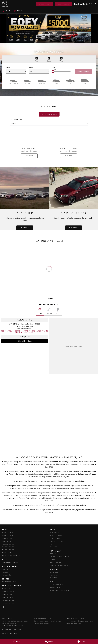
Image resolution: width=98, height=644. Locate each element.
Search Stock (44, 4)
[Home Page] (5, 4)
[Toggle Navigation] (95, 11)
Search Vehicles (83, 72)
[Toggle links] (9, 634)
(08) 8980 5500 (27, 326)
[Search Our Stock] (74, 199)
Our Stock (55, 533)
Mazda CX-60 (8, 544)
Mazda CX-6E (8, 541)
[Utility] (70, 81)
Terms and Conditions (60, 590)
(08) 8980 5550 (76, 623)
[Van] (85, 81)
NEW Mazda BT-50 (10, 562)
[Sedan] (28, 81)
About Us (54, 575)
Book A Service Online (60, 557)
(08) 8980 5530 (44, 623)
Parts (53, 560)
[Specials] (82, 642)
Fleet (52, 544)
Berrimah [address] (49, 299)
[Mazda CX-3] (29, 143)
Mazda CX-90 (8, 553)
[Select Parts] (58, 312)
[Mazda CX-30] (69, 143)
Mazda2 (6, 569)
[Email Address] (24, 332)
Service (53, 554)
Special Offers (56, 536)
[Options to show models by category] (49, 123)
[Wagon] (42, 81)
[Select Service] (49, 312)
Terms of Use (56, 587)
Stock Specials (57, 541)
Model (39, 70)
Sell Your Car (64, 4)
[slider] (53, 71)
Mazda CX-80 (8, 550)
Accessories (56, 562)
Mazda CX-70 (8, 547)
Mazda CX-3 (8, 533)
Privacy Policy (57, 585)
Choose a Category (49, 122)
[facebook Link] (4, 607)
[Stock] (16, 642)
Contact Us (55, 572)
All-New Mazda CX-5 (11, 555)
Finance (54, 547)
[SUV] (56, 81)
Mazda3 (6, 572)
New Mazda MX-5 (10, 582)
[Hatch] (13, 81)
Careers (54, 578)
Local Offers (56, 538)
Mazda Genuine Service (60, 565)
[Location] (40, 312)
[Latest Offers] (25, 199)
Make (16, 70)
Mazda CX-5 (8, 538)
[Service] (49, 642)
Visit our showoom (49, 114)
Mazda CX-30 (8, 536)
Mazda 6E (7, 575)
